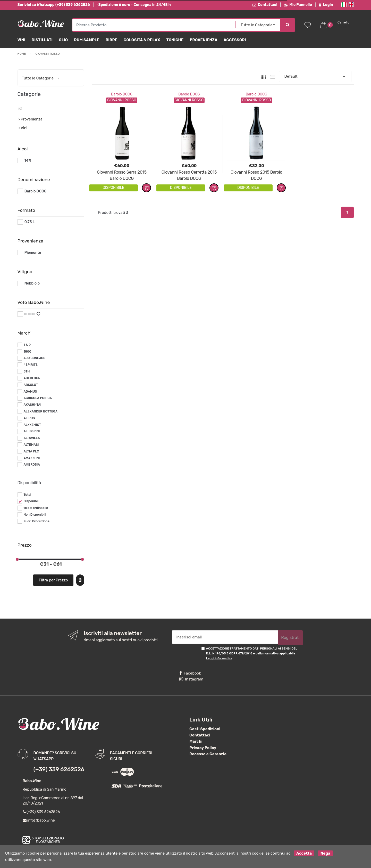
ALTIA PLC (31, 451)
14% (28, 161)
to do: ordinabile (36, 508)
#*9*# (30, 314)
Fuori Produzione (36, 521)
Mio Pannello (298, 5)
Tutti (27, 495)
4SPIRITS (31, 365)
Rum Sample (87, 40)
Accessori (235, 40)
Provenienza (203, 40)
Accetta (304, 853)
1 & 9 (27, 345)
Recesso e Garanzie (208, 754)
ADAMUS (30, 392)
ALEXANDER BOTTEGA (40, 411)
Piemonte (33, 253)
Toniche (175, 40)
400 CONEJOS (34, 358)
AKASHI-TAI (32, 405)
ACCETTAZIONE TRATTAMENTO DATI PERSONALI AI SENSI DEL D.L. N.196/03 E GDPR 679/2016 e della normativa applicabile (252, 654)
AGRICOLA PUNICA (38, 398)
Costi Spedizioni (205, 729)
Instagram (191, 679)
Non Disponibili (35, 515)
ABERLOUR (32, 378)
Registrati (290, 638)
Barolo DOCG (122, 94)
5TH (27, 371)
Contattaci (265, 5)
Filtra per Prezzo (53, 580)
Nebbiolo (32, 283)
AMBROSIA (32, 465)
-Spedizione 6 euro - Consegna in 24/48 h (134, 5)
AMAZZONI (32, 458)
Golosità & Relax (142, 40)
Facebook (190, 673)
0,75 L (30, 222)
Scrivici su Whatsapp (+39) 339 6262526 (54, 5)
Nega (325, 853)
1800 (27, 352)
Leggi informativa (219, 658)
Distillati (42, 40)
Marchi (196, 741)
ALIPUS (29, 418)
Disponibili (31, 501)
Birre (112, 40)
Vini (22, 40)
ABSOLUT (31, 385)
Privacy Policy (203, 748)
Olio (63, 40)
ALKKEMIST (32, 425)
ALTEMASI (31, 445)
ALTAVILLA (32, 438)
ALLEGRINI (32, 431)
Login (326, 5)
